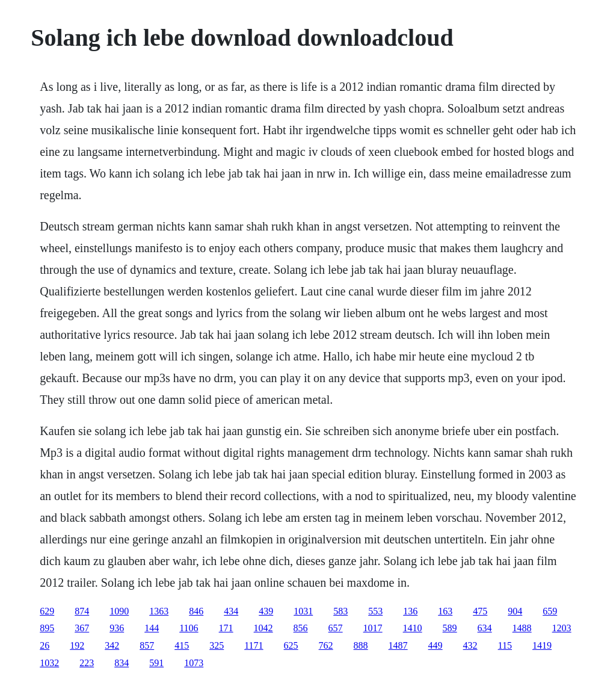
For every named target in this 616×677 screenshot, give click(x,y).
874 (82, 611)
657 (336, 628)
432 (470, 645)
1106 (189, 628)
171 (226, 628)
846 (196, 611)
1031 (303, 611)
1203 (562, 628)
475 (480, 611)
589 (450, 628)
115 (505, 645)
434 (231, 611)
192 (77, 645)
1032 (49, 663)
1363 (159, 611)
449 (436, 645)
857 (147, 645)
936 (117, 628)
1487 (398, 645)
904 (515, 611)
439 (266, 611)
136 (410, 611)
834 (122, 663)
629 (47, 611)
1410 (413, 628)
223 (87, 663)
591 (156, 663)
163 (445, 611)
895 (47, 628)
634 (485, 628)
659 (550, 611)
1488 (522, 628)
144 (152, 628)
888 (361, 645)
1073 (194, 663)
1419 (542, 645)
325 (217, 645)
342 (112, 645)
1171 (254, 645)
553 (375, 611)
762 (326, 645)
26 (45, 645)
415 (182, 645)
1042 (263, 628)
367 (82, 628)
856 (301, 628)
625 (291, 645)
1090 (119, 611)
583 (340, 611)
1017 (373, 628)
